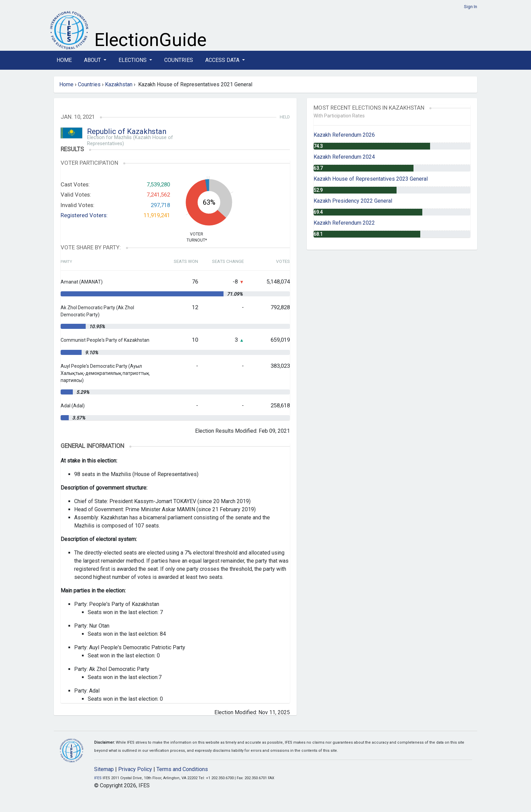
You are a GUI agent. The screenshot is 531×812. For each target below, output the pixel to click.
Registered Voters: (84, 215)
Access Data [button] (223, 60)
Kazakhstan (119, 84)
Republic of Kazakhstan (127, 131)
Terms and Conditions (182, 769)
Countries (179, 60)
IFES (98, 778)
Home (64, 60)
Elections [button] (133, 60)
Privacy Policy (135, 769)
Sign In (471, 7)
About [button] (93, 60)
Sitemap (104, 769)
